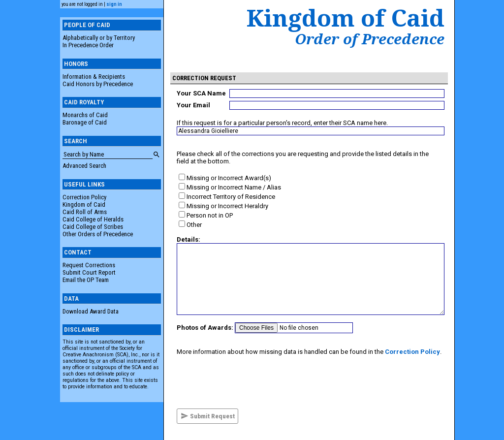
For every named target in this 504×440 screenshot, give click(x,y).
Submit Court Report (89, 272)
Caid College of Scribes (93, 227)
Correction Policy (84, 197)
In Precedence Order (88, 45)
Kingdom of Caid (84, 204)
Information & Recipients (94, 77)
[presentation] (252, 382)
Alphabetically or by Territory (99, 38)
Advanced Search (84, 166)
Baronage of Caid (85, 122)
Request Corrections (89, 265)
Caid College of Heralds (93, 219)
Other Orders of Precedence (98, 234)
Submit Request (208, 416)
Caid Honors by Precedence (98, 84)
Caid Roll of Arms (85, 212)
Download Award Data (91, 311)
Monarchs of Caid (85, 115)
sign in (114, 4)
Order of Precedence (370, 39)
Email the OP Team (86, 280)
